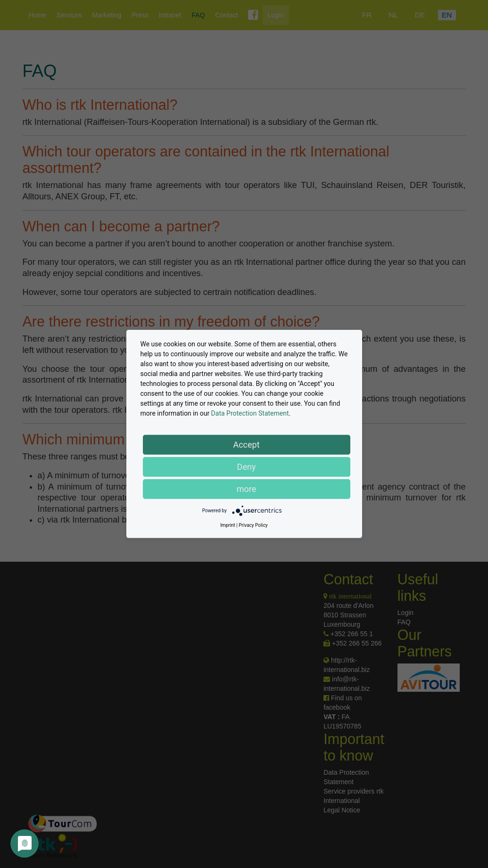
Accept (246, 445)
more (247, 489)
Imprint (228, 525)
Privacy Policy (253, 525)
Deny (247, 467)
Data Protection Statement (250, 413)
